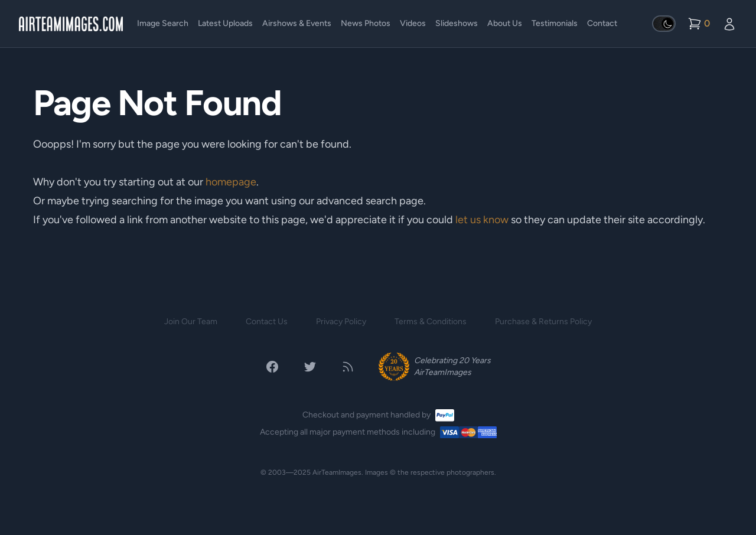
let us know (482, 220)
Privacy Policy (341, 322)
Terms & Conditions (431, 322)
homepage (231, 182)
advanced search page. (371, 201)
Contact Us (267, 322)
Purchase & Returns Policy (543, 322)
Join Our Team (191, 322)
